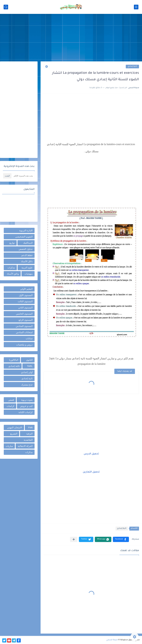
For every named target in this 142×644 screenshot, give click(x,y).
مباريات (9, 446)
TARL (30, 366)
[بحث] (6, 7)
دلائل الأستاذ (27, 261)
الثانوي (29, 360)
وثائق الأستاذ (13, 274)
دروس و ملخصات (24, 345)
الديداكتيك (28, 243)
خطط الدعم (27, 255)
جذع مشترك (27, 385)
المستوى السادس (24, 326)
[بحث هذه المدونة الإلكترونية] (23, 176)
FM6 (30, 427)
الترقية (29, 434)
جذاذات (29, 338)
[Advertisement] (71, 38)
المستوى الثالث (25, 301)
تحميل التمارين (91, 472)
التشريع (14, 434)
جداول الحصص (26, 249)
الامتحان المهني (15, 427)
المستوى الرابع (26, 320)
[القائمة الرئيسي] (136, 7)
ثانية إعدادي (132, 66)
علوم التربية (27, 268)
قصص (11, 400)
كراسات (10, 406)
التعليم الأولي (26, 289)
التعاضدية (28, 440)
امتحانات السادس (24, 332)
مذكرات (11, 268)
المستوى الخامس (24, 314)
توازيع (12, 243)
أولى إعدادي (27, 372)
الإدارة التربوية (26, 230)
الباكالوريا (14, 360)
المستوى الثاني (25, 308)
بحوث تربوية (27, 400)
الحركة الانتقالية (25, 446)
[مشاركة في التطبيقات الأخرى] (74, 539)
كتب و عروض (26, 406)
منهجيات (29, 274)
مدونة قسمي (112, 640)
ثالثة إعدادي (14, 366)
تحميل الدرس (91, 454)
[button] (121, 539)
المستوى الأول (26, 295)
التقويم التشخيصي (24, 237)
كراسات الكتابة (26, 412)
